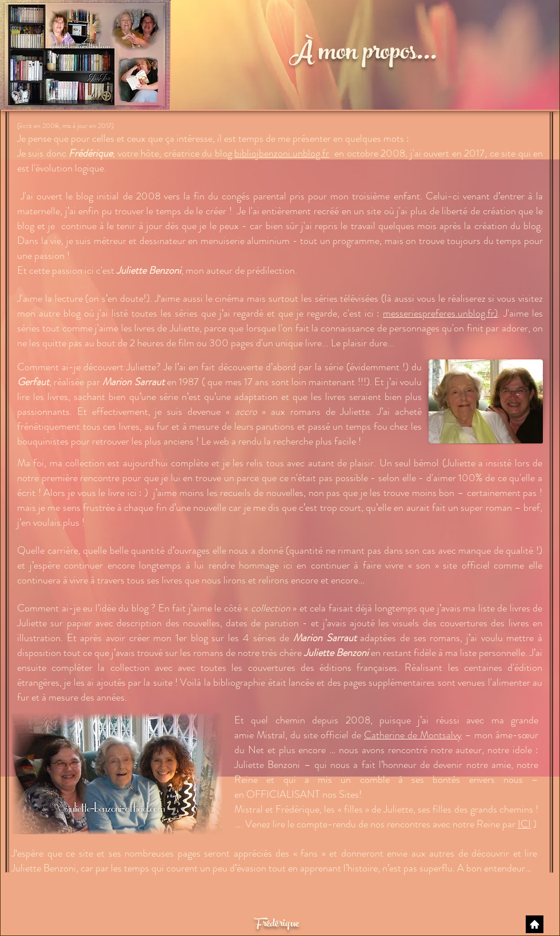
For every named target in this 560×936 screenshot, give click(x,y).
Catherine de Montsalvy (413, 735)
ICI (524, 824)
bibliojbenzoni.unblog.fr (282, 153)
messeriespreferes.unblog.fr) (440, 313)
